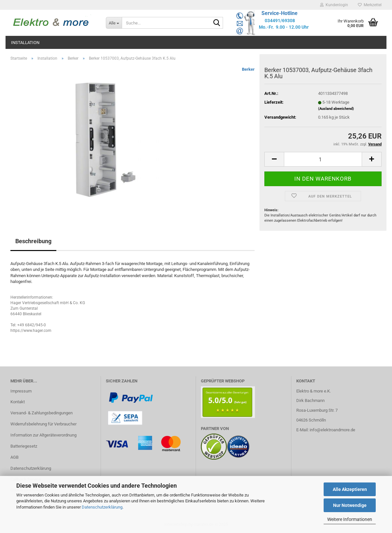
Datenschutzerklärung (102, 507)
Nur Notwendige (350, 505)
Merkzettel (370, 5)
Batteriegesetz (24, 446)
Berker (248, 69)
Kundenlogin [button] (334, 5)
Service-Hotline (280, 13)
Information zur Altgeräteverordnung (43, 435)
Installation (25, 43)
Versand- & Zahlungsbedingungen (42, 413)
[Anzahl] (323, 159)
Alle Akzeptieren (350, 489)
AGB (14, 457)
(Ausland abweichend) (336, 109)
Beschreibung (33, 241)
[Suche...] (114, 23)
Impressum (21, 391)
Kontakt (18, 402)
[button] (274, 159)
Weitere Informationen (350, 519)
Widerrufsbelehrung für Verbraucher (43, 424)
